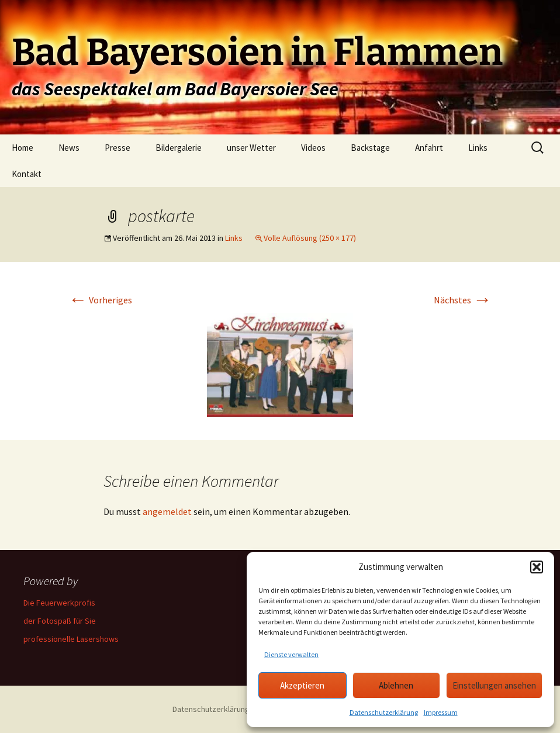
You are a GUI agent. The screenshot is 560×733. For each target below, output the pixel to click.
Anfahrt (429, 148)
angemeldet (167, 511)
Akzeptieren (302, 685)
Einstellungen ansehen (494, 685)
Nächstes (463, 300)
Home (23, 148)
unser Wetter (251, 148)
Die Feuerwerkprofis (59, 603)
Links (478, 148)
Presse (117, 148)
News (69, 148)
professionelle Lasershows (71, 639)
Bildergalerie (179, 148)
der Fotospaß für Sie (60, 621)
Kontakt (27, 174)
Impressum (441, 712)
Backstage (370, 148)
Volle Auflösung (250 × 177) (310, 238)
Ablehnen (396, 685)
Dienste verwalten (291, 654)
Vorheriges (100, 300)
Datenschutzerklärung (384, 712)
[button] (537, 567)
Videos (313, 148)
